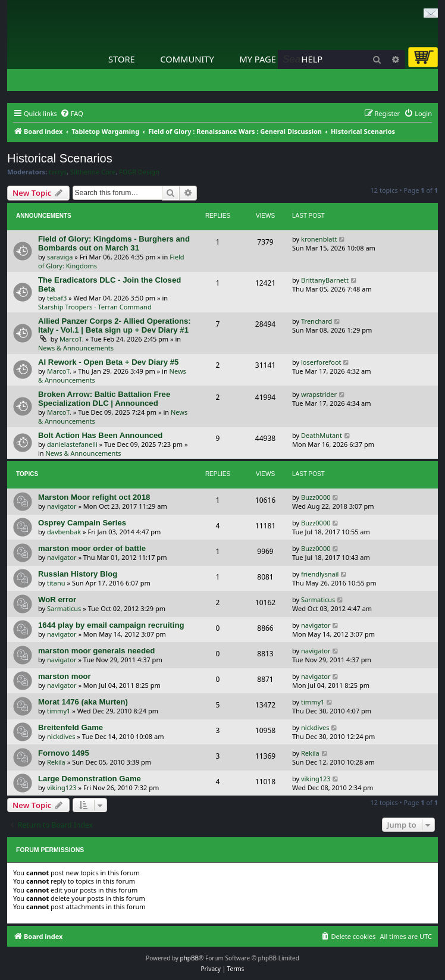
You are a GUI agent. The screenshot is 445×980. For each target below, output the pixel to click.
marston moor (65, 676)
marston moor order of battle (92, 548)
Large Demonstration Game (90, 779)
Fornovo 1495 (64, 753)
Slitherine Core (93, 172)
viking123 (62, 788)
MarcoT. (72, 339)
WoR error (57, 599)
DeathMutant (322, 435)
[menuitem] (72, 114)
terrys (58, 172)
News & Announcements (76, 348)
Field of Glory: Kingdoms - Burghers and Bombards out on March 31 (114, 243)
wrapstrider (319, 394)
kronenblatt (319, 239)
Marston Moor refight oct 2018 (94, 497)
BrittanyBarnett (325, 280)
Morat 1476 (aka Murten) (83, 702)
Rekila (56, 762)
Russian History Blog (78, 574)
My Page (258, 59)
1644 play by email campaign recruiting (111, 625)
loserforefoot (321, 362)
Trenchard (316, 321)
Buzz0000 (316, 497)
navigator (62, 506)
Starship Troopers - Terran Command (95, 307)
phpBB (189, 958)
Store (122, 59)
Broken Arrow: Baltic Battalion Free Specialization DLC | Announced (104, 399)
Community (187, 59)
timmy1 (59, 711)
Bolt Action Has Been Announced (100, 435)
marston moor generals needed (96, 651)
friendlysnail (320, 574)
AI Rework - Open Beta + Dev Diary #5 (108, 362)
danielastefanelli (72, 444)
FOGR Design (139, 172)
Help (312, 59)
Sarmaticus (64, 608)
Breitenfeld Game (70, 727)
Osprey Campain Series (82, 523)
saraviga (60, 257)
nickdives (61, 736)
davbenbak (64, 532)
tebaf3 (57, 298)
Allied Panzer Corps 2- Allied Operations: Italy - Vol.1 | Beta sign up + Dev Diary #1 (115, 325)
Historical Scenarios (60, 158)
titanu (56, 583)
